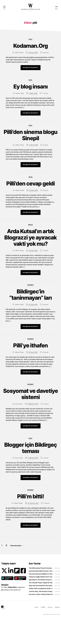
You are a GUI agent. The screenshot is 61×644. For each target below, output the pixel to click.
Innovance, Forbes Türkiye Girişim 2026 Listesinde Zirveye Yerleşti (41, 620)
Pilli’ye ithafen (30, 371)
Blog (30, 65)
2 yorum (46, 484)
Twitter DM (12, 613)
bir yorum (46, 78)
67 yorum (45, 378)
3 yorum (45, 171)
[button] (7, 604)
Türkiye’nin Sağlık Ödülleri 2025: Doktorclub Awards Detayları (41, 603)
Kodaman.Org (30, 72)
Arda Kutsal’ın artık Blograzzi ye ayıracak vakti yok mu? (30, 263)
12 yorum (46, 529)
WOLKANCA (30, 5)
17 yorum (45, 276)
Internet (30, 311)
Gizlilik (43, 633)
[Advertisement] (30, 27)
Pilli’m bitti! (30, 522)
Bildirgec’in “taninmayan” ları (31, 320)
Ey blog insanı (31, 112)
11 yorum (45, 119)
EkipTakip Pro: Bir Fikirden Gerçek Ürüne (41, 605)
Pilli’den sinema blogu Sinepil (30, 161)
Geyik (31, 203)
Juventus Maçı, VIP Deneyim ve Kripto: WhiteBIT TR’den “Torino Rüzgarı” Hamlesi (41, 617)
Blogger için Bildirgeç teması (30, 474)
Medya (31, 250)
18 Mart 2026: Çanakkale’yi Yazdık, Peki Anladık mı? (41, 614)
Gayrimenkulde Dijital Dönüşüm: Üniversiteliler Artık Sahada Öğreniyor (41, 597)
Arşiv (36, 633)
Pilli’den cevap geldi (30, 209)
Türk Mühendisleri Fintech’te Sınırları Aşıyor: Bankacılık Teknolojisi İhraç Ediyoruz (41, 594)
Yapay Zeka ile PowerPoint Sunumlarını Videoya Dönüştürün (41, 611)
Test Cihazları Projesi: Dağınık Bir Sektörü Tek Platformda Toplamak (41, 608)
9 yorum (45, 216)
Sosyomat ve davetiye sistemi (30, 420)
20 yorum (45, 330)
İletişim (57, 633)
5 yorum (46, 430)
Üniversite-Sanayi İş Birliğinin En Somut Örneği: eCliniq (41, 600)
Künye (50, 633)
